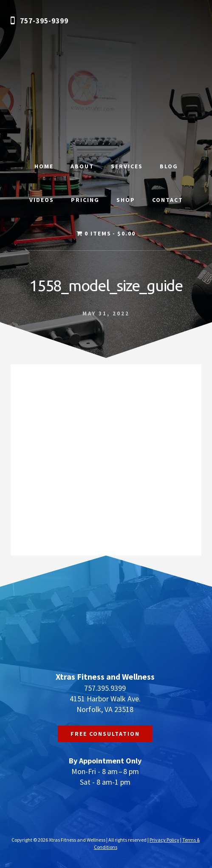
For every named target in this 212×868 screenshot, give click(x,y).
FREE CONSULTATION (105, 734)
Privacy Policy (164, 840)
